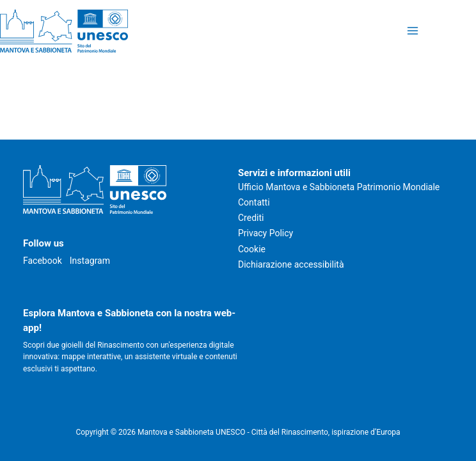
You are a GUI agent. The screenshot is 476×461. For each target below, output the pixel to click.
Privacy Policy (266, 233)
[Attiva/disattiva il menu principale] (412, 31)
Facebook (43, 261)
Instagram (90, 261)
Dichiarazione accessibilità (291, 264)
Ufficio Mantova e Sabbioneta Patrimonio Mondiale (339, 187)
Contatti (254, 202)
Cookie (252, 249)
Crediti (251, 218)
